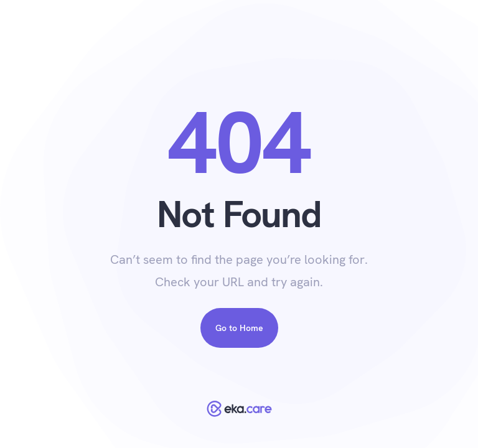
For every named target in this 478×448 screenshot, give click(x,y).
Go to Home (239, 328)
